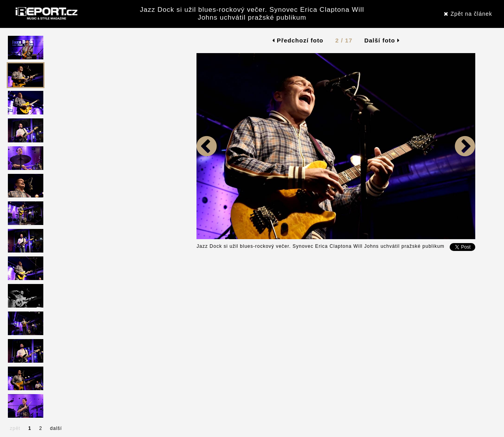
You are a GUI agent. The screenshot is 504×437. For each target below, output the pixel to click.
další (56, 428)
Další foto (382, 40)
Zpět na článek (468, 14)
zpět (15, 428)
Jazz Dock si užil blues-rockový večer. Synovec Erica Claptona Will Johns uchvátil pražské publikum (252, 14)
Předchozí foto (298, 40)
